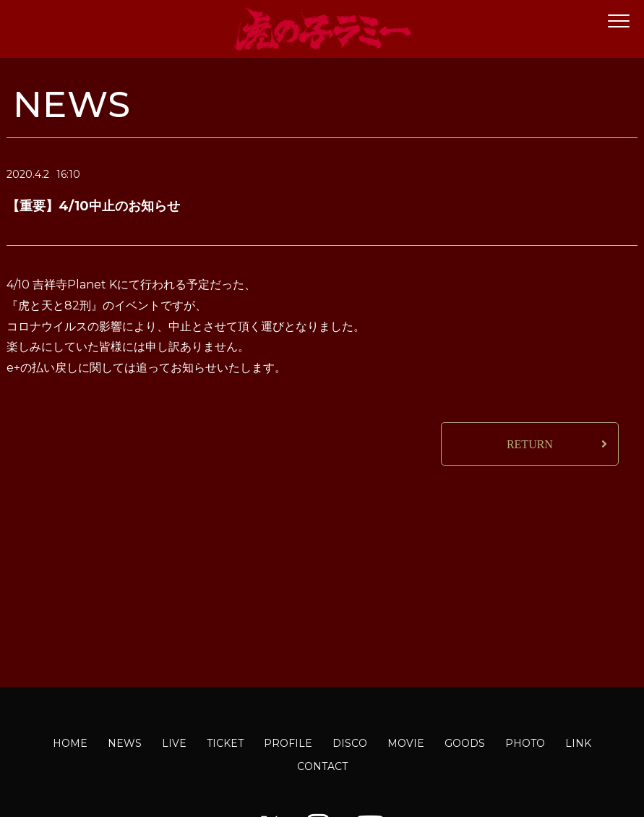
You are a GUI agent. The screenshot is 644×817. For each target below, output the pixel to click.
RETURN (530, 444)
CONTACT (322, 766)
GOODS (465, 743)
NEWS (125, 743)
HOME (70, 743)
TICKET (225, 743)
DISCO (350, 743)
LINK (578, 743)
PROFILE (288, 743)
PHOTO (525, 743)
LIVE (174, 743)
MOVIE (406, 743)
